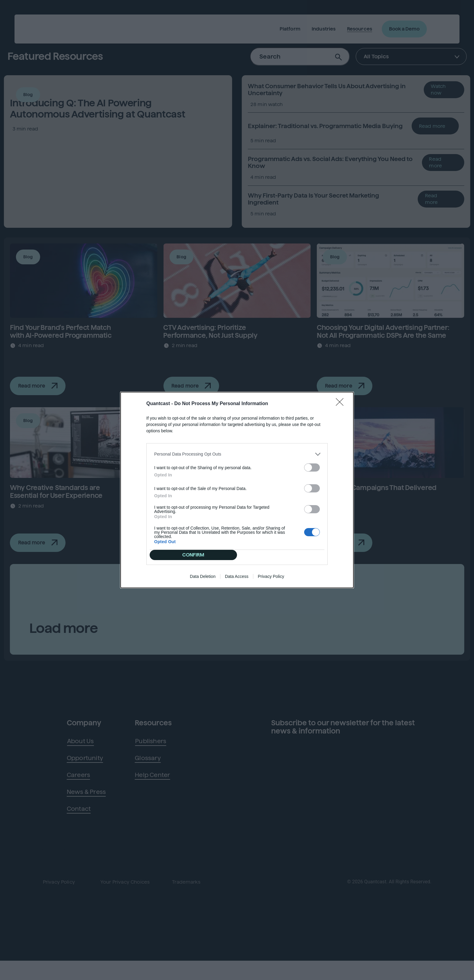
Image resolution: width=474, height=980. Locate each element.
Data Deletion (203, 537)
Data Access (237, 537)
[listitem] (237, 494)
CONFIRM (196, 511)
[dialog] (237, 490)
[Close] (342, 443)
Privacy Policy (271, 537)
